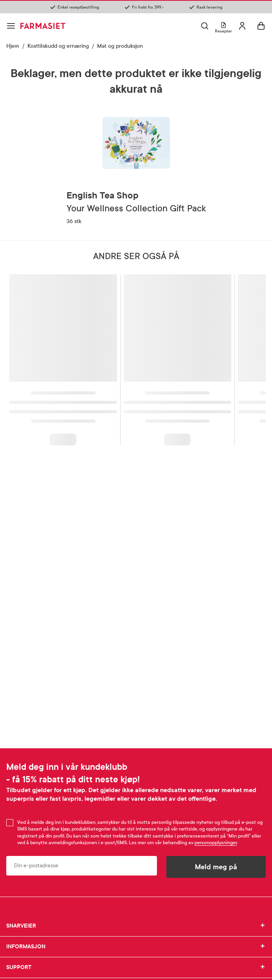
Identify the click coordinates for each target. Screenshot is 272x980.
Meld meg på (216, 867)
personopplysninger (216, 843)
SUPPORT (136, 967)
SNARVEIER (136, 926)
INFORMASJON (136, 947)
